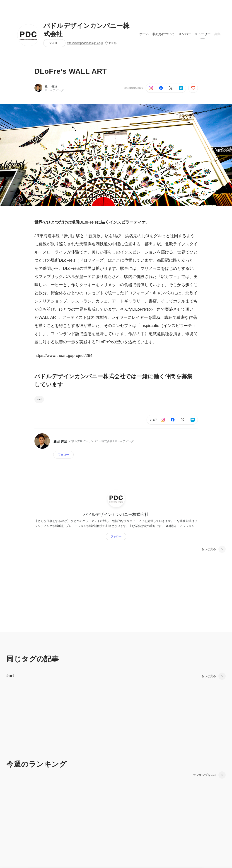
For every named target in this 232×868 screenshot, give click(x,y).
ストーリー (203, 34)
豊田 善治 (51, 86)
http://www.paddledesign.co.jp (85, 43)
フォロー (54, 43)
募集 (217, 34)
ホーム (144, 34)
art (40, 399)
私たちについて (164, 34)
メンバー (185, 34)
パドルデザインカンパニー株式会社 (86, 30)
